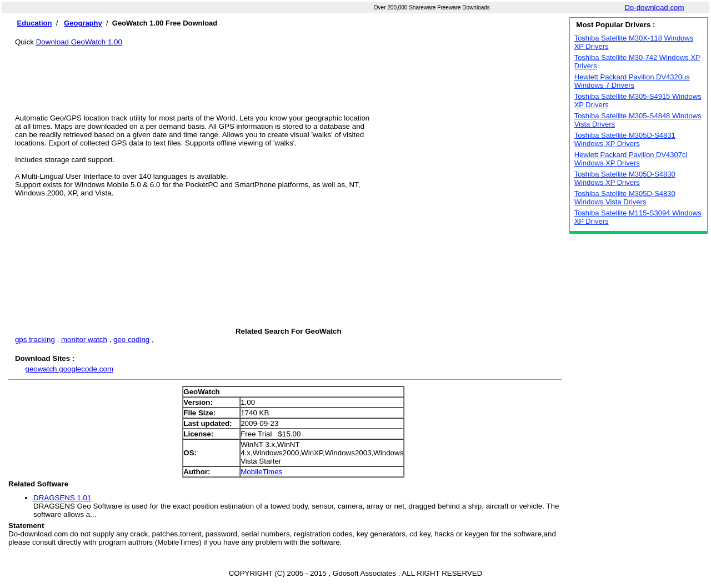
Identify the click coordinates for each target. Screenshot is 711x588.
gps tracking (35, 340)
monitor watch (84, 340)
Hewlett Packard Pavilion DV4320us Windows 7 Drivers (632, 81)
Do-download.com (654, 7)
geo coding (131, 340)
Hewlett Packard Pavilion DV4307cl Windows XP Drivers (631, 159)
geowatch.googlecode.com (69, 369)
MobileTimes (261, 472)
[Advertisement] (288, 71)
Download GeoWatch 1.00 (79, 42)
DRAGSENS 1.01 (62, 498)
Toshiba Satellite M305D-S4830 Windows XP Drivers (625, 178)
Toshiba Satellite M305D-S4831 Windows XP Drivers (625, 139)
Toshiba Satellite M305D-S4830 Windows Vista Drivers (625, 198)
